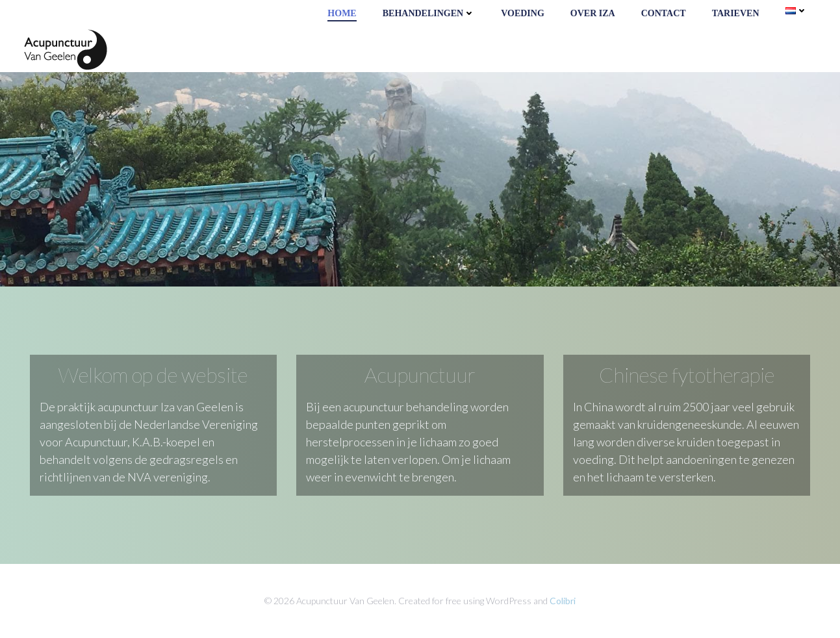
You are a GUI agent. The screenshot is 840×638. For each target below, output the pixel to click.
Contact (664, 13)
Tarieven (736, 13)
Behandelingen (429, 13)
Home (342, 13)
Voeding (523, 13)
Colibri (563, 601)
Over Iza (593, 13)
